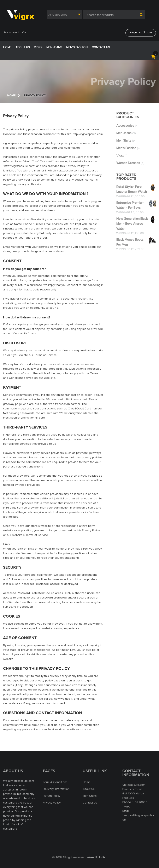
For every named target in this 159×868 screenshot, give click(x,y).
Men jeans (54, 47)
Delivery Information (56, 789)
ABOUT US (23, 47)
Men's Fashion (126, 148)
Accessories (125, 126)
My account (12, 33)
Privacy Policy (52, 803)
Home (7, 47)
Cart (25, 33)
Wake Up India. (96, 857)
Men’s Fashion (77, 47)
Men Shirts (90, 796)
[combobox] (64, 15)
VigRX (38, 47)
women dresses (128, 163)
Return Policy (52, 796)
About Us (89, 789)
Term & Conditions (55, 782)
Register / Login (141, 33)
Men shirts (124, 141)
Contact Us (101, 47)
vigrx (120, 155)
